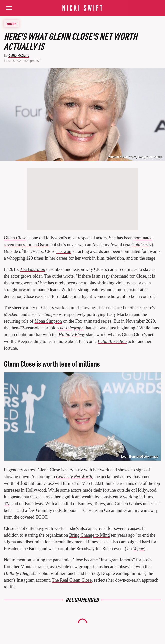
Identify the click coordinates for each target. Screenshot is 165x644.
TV (7, 504)
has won (64, 251)
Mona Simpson (48, 321)
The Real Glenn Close (72, 580)
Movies (12, 24)
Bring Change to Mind (90, 535)
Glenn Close (15, 238)
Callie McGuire (19, 56)
